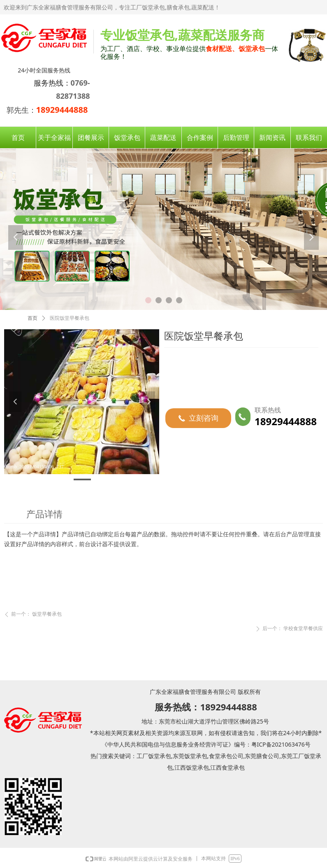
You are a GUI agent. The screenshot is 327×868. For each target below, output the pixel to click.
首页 (32, 318)
